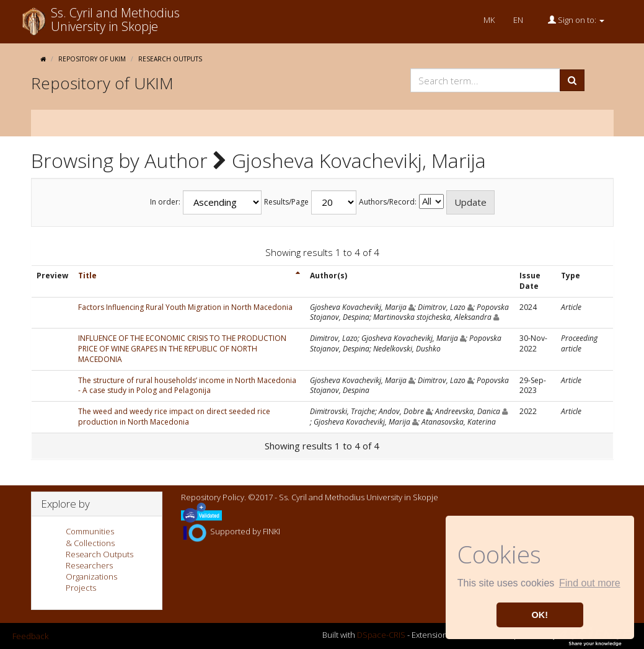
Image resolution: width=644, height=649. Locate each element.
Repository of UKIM (92, 59)
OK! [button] (540, 615)
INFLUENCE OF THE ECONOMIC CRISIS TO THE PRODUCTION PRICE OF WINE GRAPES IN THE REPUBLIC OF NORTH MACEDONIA (182, 349)
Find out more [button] (590, 583)
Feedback (30, 636)
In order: (165, 202)
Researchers (89, 565)
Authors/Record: (388, 202)
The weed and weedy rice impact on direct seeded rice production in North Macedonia (174, 417)
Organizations (91, 576)
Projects (81, 588)
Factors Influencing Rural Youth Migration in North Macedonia (185, 307)
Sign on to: (576, 20)
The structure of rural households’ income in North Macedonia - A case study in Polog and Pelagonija (187, 386)
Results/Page (286, 202)
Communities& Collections (90, 537)
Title (87, 276)
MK (489, 20)
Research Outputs (170, 59)
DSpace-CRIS (381, 635)
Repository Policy (213, 497)
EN (518, 20)
